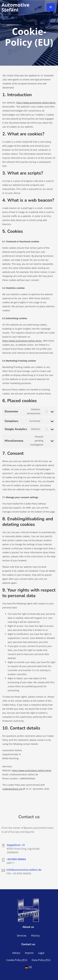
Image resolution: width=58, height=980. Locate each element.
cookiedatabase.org (12, 789)
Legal (41, 953)
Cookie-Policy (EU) (17, 960)
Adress (16, 953)
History (35, 936)
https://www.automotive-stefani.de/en (36, 103)
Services (22, 936)
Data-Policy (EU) (41, 960)
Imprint (29, 953)
